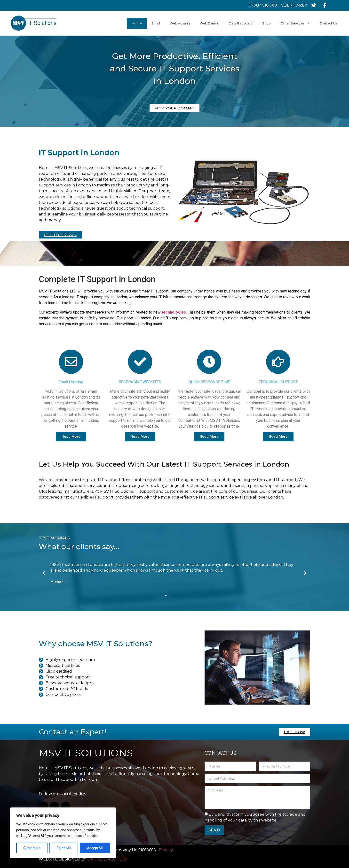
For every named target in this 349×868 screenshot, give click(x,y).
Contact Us (328, 23)
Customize (32, 848)
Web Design (209, 23)
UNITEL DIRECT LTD (107, 859)
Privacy (166, 850)
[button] (166, 595)
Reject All (64, 848)
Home (137, 23)
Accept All (95, 848)
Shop (266, 23)
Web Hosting (180, 23)
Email (156, 23)
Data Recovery (241, 23)
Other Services (295, 23)
